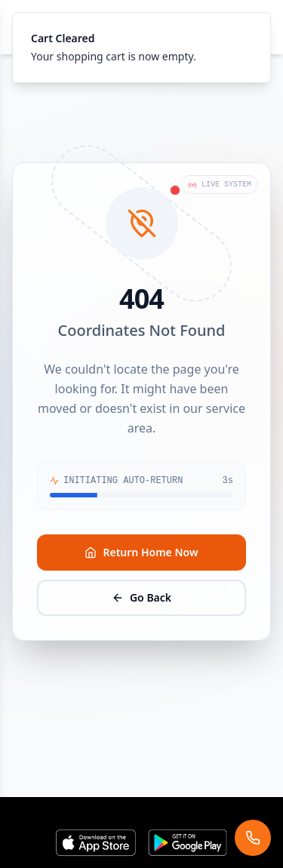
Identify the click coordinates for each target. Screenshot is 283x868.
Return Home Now (141, 552)
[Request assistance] (253, 838)
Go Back (141, 597)
